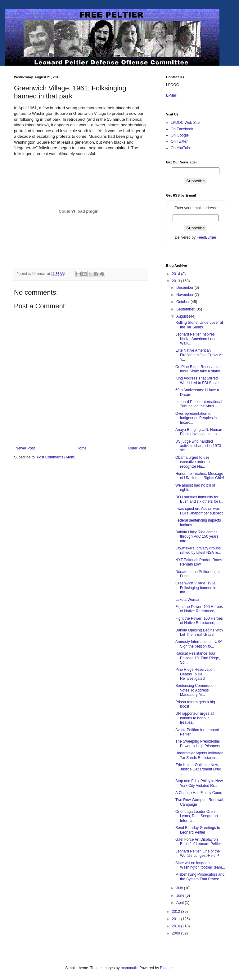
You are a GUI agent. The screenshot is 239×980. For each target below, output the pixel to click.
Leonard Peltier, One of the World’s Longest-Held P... (198, 853)
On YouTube (181, 148)
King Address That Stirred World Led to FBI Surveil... (199, 380)
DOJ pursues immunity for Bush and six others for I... (199, 499)
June (181, 895)
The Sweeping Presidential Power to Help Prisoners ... (200, 744)
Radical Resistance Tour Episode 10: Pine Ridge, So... (198, 658)
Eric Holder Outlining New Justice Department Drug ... (198, 769)
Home (82, 448)
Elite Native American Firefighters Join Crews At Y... (199, 355)
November (185, 295)
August (183, 316)
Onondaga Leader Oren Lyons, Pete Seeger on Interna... (197, 816)
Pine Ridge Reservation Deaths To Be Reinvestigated (195, 674)
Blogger (167, 968)
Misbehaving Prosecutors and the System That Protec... (200, 877)
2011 (177, 919)
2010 (177, 926)
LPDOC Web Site (185, 123)
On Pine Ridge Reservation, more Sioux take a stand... (199, 369)
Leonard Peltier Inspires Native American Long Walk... (196, 339)
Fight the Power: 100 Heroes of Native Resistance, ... (199, 609)
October (183, 302)
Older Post (137, 448)
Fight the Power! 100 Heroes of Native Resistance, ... (199, 621)
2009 (177, 933)
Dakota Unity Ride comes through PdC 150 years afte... (197, 537)
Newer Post (25, 448)
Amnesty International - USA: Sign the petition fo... (199, 644)
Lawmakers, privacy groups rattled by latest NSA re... (198, 550)
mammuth (129, 968)
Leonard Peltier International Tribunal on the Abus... (199, 404)
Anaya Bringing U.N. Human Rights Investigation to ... (199, 432)
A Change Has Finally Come (199, 793)
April (180, 903)
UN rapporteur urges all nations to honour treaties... (195, 718)
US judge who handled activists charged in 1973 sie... (198, 446)
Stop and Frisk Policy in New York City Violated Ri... (199, 783)
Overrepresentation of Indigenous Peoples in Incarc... (196, 418)
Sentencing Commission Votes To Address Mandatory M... (195, 690)
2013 (177, 281)
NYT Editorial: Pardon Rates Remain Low (199, 562)
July (180, 888)
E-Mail (171, 95)
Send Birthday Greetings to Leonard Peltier (198, 830)
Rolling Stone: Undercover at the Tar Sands (199, 325)
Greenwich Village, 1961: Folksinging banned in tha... (196, 588)
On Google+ (181, 135)
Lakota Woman (188, 600)
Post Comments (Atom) (56, 457)
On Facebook (182, 129)
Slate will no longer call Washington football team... (200, 865)
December (185, 288)
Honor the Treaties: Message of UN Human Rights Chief (200, 476)
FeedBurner (206, 237)
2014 (177, 274)
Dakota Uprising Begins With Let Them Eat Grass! (199, 632)
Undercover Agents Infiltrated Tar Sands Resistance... (199, 755)
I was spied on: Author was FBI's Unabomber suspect (199, 511)
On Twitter (179, 141)
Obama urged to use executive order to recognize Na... (192, 462)
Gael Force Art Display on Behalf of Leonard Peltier (198, 842)
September (186, 309)
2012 (177, 912)
